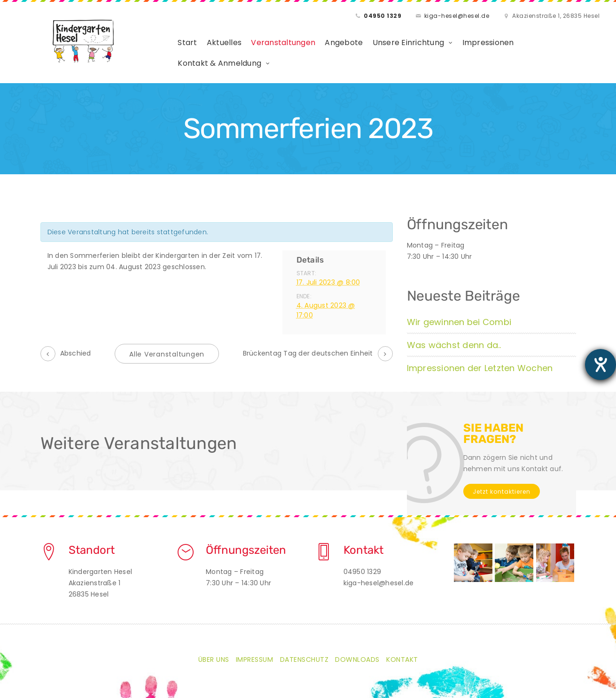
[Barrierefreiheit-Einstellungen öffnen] (600, 365)
